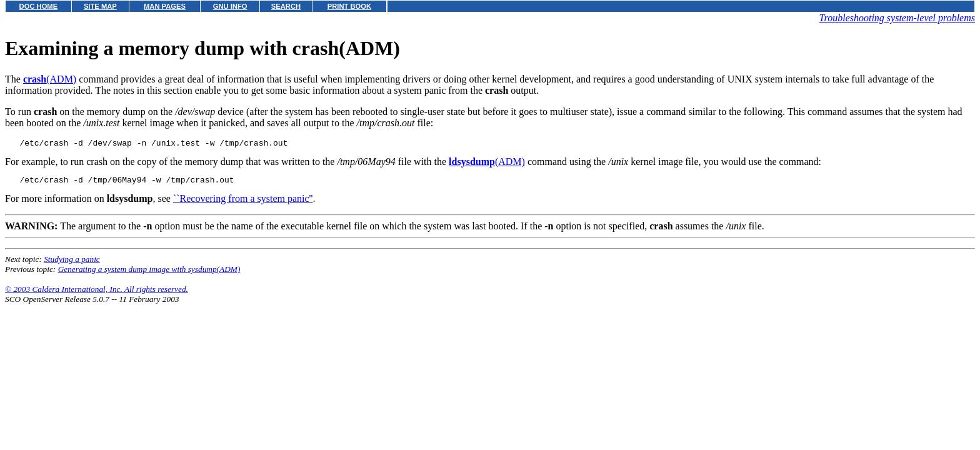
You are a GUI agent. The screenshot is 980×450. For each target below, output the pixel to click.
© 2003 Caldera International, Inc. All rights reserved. (97, 293)
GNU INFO (230, 6)
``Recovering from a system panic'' (243, 202)
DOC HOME (39, 6)
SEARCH (286, 6)
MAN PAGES (165, 6)
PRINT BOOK (349, 6)
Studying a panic (72, 263)
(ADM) (50, 79)
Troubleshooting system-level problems (897, 18)
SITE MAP (100, 6)
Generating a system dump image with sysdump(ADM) (149, 273)
